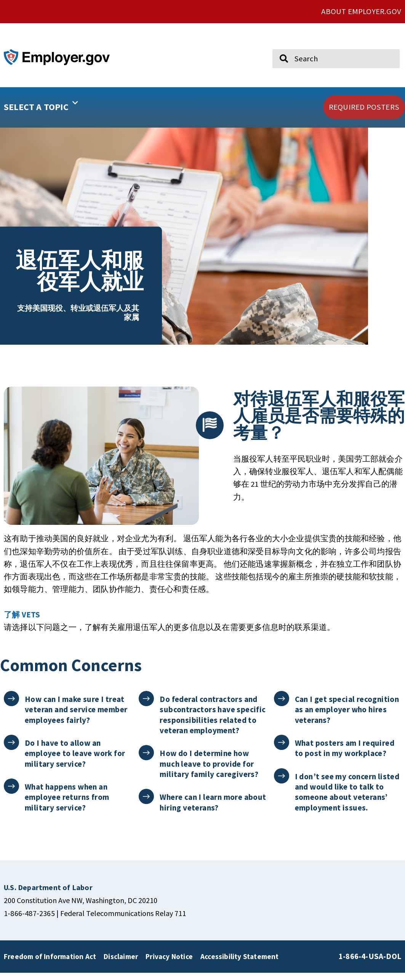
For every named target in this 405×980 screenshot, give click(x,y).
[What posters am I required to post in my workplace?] (282, 750)
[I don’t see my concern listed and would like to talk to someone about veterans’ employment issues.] (282, 783)
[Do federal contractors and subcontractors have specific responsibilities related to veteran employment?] (146, 706)
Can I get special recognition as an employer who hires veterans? (347, 717)
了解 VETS (22, 622)
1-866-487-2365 (29, 920)
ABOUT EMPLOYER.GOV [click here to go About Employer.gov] (361, 11)
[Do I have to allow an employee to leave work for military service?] (12, 750)
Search (278, 46)
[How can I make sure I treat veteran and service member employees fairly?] (12, 706)
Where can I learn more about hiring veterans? (201, 809)
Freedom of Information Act (50, 964)
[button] (61, 107)
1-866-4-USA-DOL (370, 964)
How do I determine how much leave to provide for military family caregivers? (209, 771)
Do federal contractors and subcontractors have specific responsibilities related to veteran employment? (213, 722)
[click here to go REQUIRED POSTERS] (364, 107)
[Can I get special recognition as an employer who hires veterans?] (282, 706)
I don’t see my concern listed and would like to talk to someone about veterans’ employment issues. (348, 799)
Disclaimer (121, 964)
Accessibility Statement (240, 964)
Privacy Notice (169, 964)
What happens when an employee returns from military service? (67, 804)
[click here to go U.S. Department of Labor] (48, 894)
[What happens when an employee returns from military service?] (12, 794)
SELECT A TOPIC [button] (41, 104)
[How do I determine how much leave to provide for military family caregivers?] (146, 760)
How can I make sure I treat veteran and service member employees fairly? (76, 717)
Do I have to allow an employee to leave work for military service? (75, 761)
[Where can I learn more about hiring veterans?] (146, 804)
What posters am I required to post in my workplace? (345, 755)
